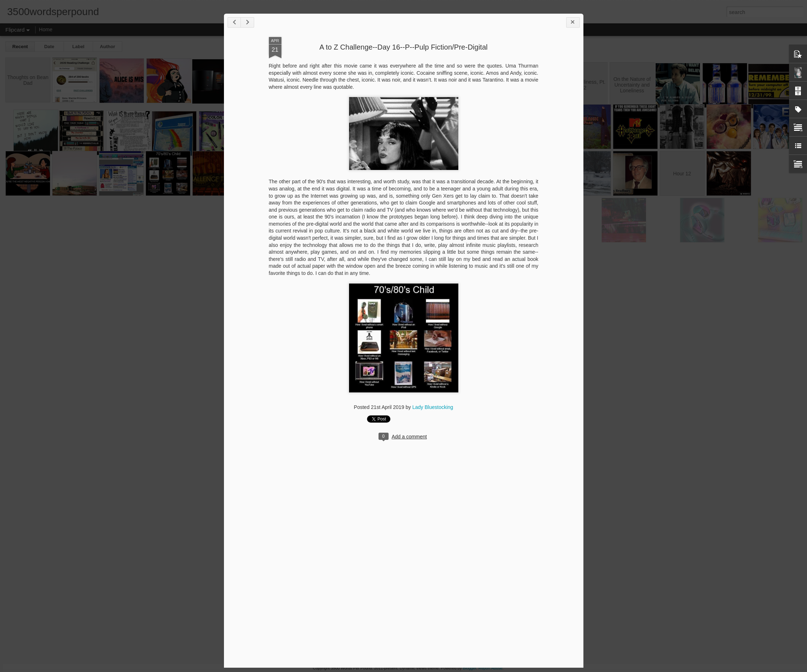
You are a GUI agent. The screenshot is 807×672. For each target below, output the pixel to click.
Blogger (470, 668)
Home (45, 29)
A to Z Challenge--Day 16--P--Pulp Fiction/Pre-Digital (404, 47)
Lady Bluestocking (433, 407)
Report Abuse (490, 668)
